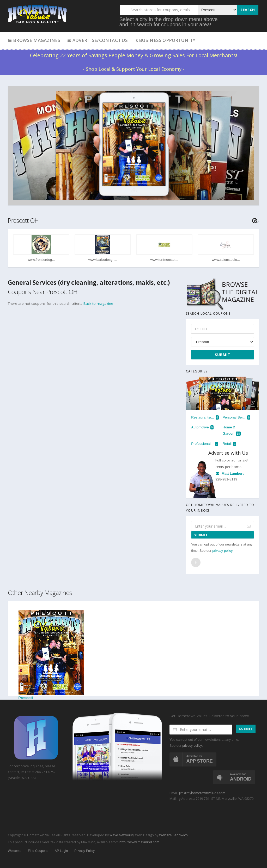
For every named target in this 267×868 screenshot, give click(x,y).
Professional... (205, 444)
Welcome (15, 851)
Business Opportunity (165, 40)
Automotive (202, 427)
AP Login (61, 851)
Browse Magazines (34, 40)
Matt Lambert (230, 474)
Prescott (51, 655)
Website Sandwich (173, 835)
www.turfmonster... (164, 260)
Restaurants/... (205, 417)
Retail (230, 444)
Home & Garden (232, 430)
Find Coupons (38, 851)
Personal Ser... (237, 417)
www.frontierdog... (41, 260)
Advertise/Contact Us (97, 40)
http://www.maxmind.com (139, 842)
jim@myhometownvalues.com (202, 793)
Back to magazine (98, 303)
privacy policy (222, 551)
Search (248, 10)
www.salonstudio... (226, 260)
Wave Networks (121, 835)
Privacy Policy (84, 851)
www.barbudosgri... (103, 260)
